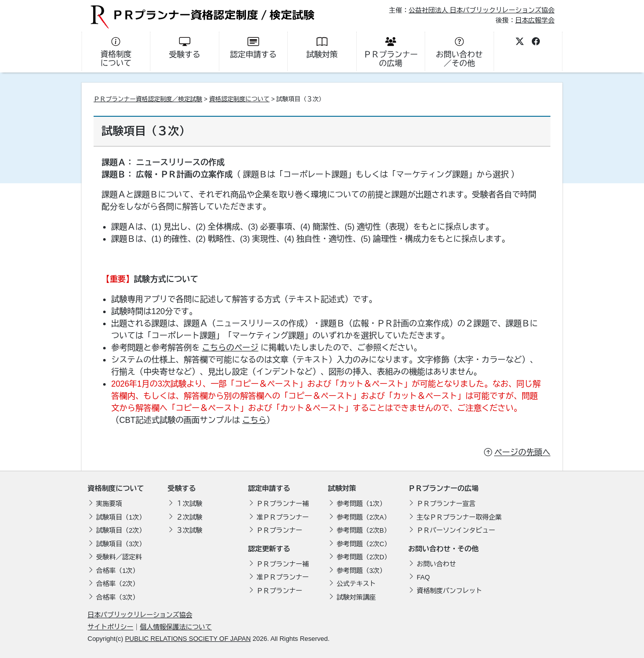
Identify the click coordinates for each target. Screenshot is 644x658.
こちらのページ (230, 348)
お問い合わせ (436, 564)
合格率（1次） (117, 571)
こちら (254, 420)
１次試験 (189, 504)
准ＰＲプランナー (283, 517)
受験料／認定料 (119, 557)
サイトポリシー (110, 627)
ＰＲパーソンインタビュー (456, 530)
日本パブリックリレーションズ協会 (140, 615)
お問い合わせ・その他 (443, 549)
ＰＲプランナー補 (283, 504)
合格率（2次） (117, 584)
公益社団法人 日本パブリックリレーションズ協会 (481, 10)
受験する (182, 488)
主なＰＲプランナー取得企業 (459, 517)
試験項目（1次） (121, 517)
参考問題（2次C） (364, 544)
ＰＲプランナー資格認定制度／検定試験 (148, 99)
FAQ (423, 577)
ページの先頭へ (522, 452)
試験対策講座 (356, 597)
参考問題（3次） (361, 571)
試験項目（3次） (121, 544)
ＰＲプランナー (279, 530)
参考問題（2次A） (364, 517)
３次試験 (189, 530)
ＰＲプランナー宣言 (446, 504)
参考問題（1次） (361, 504)
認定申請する (269, 488)
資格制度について (116, 488)
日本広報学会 (535, 20)
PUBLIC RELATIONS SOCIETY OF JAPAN (188, 639)
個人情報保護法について (176, 627)
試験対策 (342, 488)
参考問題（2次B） (364, 530)
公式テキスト (356, 584)
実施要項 (109, 504)
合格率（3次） (117, 597)
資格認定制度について (239, 99)
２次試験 (189, 517)
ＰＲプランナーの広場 (443, 488)
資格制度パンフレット (449, 591)
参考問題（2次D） (364, 557)
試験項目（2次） (121, 530)
